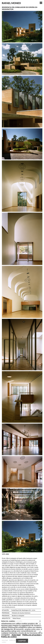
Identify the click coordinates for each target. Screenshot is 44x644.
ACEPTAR (22, 641)
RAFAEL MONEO (11, 3)
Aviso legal (16, 635)
